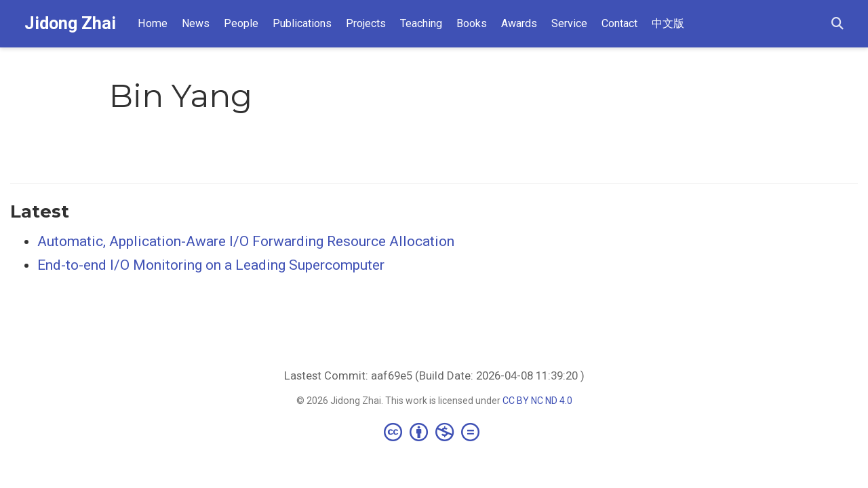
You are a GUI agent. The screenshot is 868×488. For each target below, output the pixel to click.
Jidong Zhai (70, 23)
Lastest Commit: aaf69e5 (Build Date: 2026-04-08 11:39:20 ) (434, 375)
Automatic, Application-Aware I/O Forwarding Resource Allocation (246, 241)
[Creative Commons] (434, 432)
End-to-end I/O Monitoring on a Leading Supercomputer (211, 265)
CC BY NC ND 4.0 (537, 401)
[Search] (837, 24)
